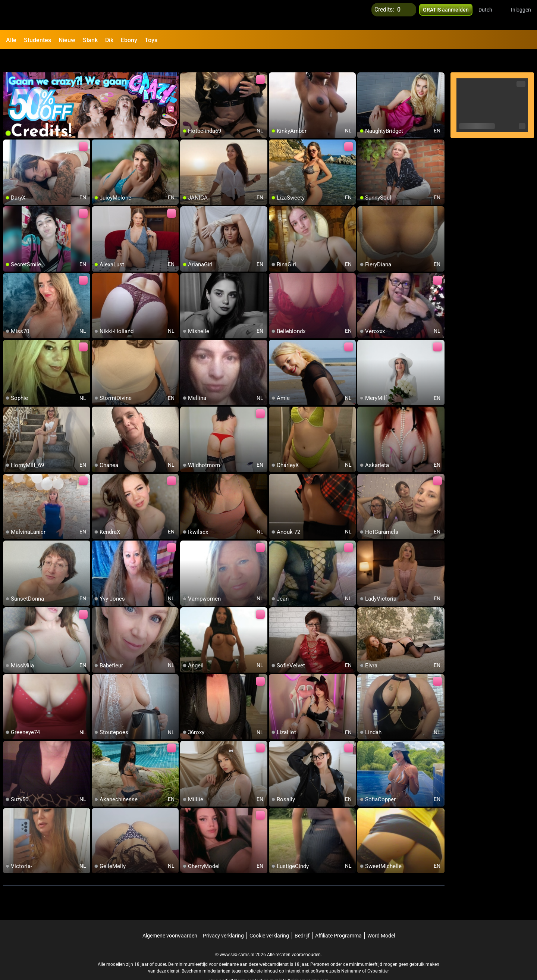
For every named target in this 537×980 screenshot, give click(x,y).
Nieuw (67, 40)
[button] (490, 15)
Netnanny (352, 952)
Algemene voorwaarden (170, 917)
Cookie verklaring (269, 917)
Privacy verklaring (223, 917)
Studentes (37, 40)
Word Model (381, 917)
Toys (151, 40)
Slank (90, 40)
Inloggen (521, 15)
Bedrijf (302, 917)
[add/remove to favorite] (186, 60)
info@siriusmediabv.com (304, 962)
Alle (11, 40)
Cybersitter (378, 952)
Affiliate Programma (338, 917)
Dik (109, 40)
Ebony (129, 40)
